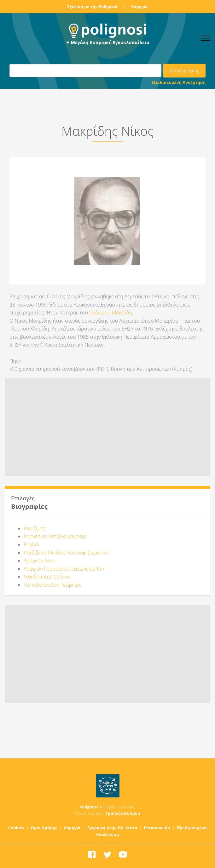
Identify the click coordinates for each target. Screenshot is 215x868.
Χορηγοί (139, 7)
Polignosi (89, 807)
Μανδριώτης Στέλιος (47, 577)
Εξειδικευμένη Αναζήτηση (179, 82)
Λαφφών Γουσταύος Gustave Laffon (64, 569)
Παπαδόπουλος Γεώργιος (52, 585)
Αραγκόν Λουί (39, 560)
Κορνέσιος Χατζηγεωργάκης (55, 536)
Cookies (16, 828)
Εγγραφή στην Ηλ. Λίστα (112, 828)
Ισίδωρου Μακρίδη (111, 313)
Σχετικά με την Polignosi (92, 7)
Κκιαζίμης (35, 528)
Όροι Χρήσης (44, 828)
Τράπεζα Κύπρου (123, 813)
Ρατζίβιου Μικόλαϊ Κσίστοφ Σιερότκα (66, 553)
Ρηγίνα (31, 544)
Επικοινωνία (157, 828)
